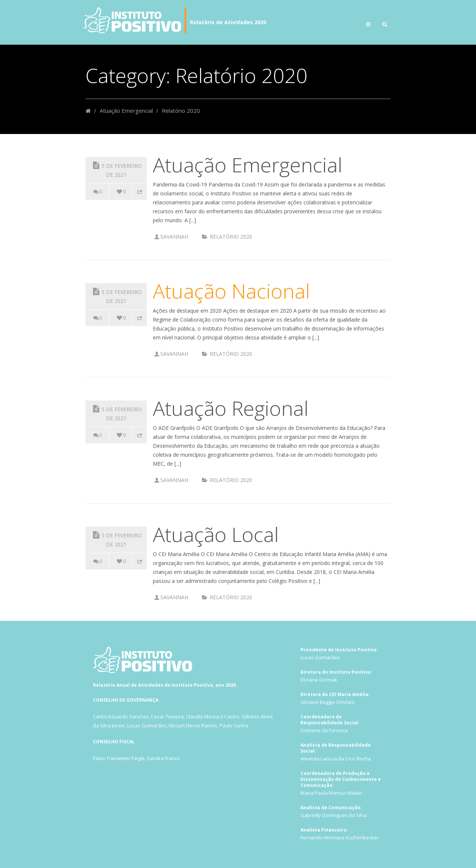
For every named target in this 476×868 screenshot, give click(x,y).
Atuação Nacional (231, 291)
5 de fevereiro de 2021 (116, 169)
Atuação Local (216, 534)
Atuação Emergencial (126, 111)
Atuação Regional (231, 408)
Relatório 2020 (231, 237)
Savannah (174, 237)
